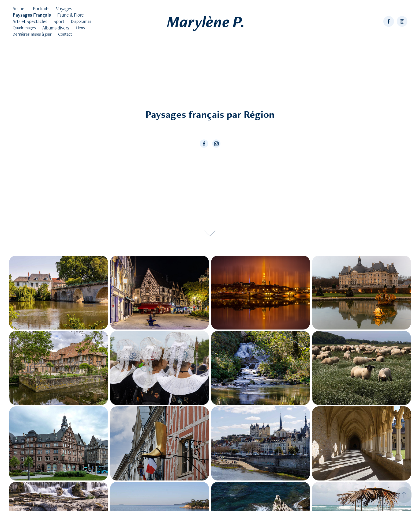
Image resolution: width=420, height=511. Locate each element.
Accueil (20, 8)
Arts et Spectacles (30, 21)
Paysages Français (32, 15)
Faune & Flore (71, 15)
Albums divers (56, 28)
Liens (80, 28)
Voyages (64, 8)
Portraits (41, 8)
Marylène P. (206, 21)
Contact (65, 34)
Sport (59, 21)
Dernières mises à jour (32, 34)
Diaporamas (81, 21)
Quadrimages (24, 28)
